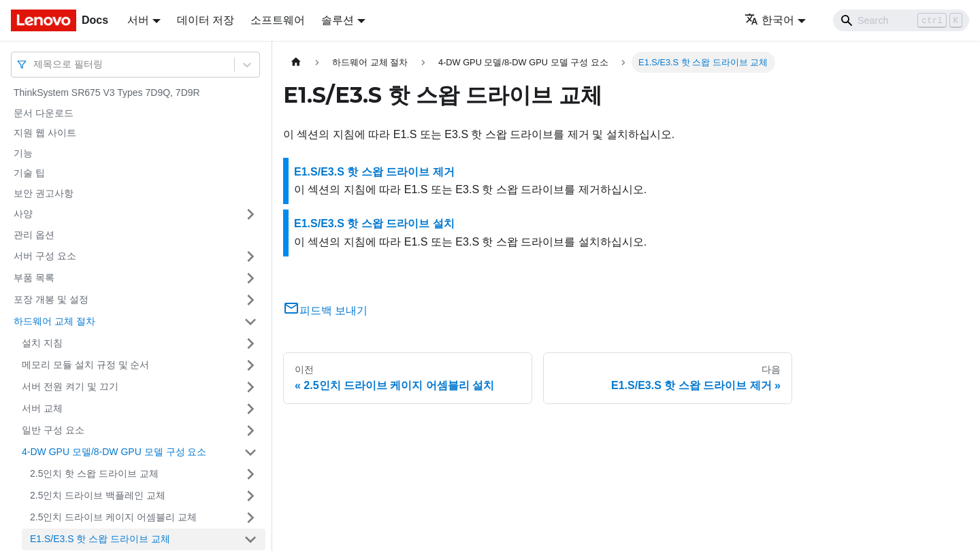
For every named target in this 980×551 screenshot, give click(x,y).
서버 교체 (42, 408)
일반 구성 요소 (53, 430)
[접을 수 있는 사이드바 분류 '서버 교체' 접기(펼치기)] (250, 409)
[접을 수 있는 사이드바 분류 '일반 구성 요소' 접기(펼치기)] (250, 431)
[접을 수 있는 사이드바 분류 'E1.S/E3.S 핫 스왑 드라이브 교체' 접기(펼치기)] (250, 539)
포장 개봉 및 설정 (51, 299)
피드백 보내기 (325, 311)
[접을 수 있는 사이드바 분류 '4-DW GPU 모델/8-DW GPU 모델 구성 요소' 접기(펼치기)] (250, 452)
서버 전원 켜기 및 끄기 (70, 386)
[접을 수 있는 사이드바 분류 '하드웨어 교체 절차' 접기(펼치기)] (250, 322)
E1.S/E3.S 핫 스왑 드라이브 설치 (374, 223)
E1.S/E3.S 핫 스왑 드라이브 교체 (100, 539)
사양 (23, 214)
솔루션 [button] (338, 20)
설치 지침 (42, 343)
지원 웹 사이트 (45, 133)
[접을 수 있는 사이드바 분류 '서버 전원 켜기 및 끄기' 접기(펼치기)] (250, 387)
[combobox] (35, 64)
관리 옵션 (34, 235)
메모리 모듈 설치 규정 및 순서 (85, 365)
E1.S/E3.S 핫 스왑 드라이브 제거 (374, 172)
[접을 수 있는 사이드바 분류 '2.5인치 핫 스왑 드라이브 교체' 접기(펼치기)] (250, 474)
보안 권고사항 (44, 193)
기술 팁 (29, 173)
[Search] (901, 20)
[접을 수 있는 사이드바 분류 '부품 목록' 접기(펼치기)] (250, 278)
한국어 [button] (769, 20)
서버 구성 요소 (45, 256)
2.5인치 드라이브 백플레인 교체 (98, 495)
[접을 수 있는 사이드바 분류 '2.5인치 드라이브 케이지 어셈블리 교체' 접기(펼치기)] (250, 518)
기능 (23, 153)
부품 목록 (34, 278)
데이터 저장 (206, 20)
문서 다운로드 (44, 113)
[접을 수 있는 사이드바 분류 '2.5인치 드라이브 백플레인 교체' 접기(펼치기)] (250, 496)
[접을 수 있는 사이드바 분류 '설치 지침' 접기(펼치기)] (250, 344)
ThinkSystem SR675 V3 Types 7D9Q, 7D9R (107, 93)
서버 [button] (138, 20)
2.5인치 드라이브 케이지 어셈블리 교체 (113, 517)
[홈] (296, 62)
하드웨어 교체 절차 (54, 321)
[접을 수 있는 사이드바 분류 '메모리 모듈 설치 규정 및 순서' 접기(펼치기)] (250, 365)
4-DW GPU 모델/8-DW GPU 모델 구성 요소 (114, 452)
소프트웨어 (278, 20)
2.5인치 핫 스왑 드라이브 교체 (94, 473)
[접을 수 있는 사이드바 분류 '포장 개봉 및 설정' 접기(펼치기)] (250, 300)
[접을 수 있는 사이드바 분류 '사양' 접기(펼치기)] (250, 214)
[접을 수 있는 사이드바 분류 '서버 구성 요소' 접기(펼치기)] (250, 256)
